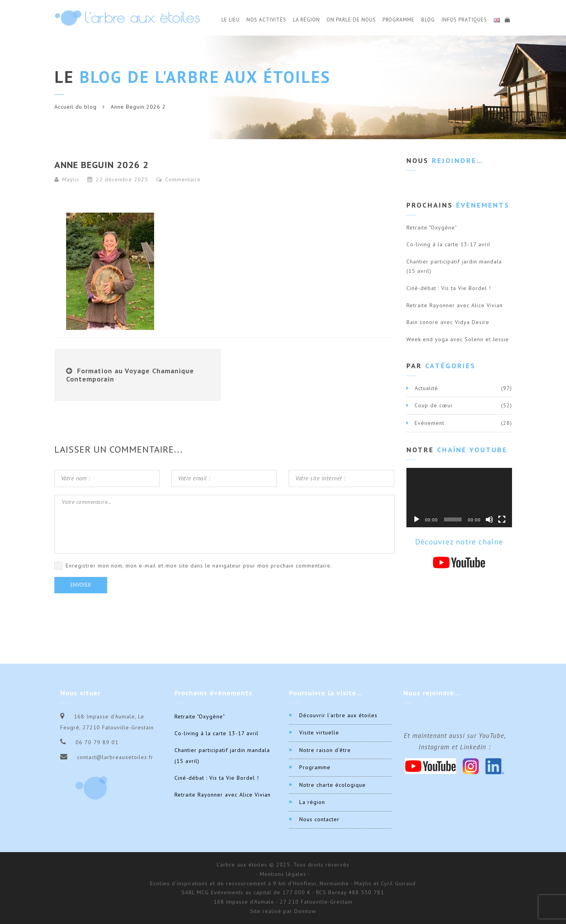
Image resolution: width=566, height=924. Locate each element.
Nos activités (266, 20)
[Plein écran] (502, 519)
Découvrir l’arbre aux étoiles (338, 715)
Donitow (305, 911)
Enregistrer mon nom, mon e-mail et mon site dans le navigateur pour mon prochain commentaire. (199, 566)
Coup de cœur (434, 405)
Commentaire (178, 179)
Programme (399, 20)
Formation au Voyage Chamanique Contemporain (130, 375)
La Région (306, 20)
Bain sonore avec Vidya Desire (448, 322)
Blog (428, 20)
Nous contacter (319, 819)
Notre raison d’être (325, 750)
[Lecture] (417, 519)
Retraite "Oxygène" (432, 227)
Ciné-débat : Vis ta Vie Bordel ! (449, 288)
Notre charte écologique (332, 785)
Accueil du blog (75, 107)
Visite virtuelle (319, 732)
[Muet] (489, 519)
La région (312, 802)
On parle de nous (351, 20)
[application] (459, 498)
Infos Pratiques (464, 20)
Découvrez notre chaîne (459, 542)
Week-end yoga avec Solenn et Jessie (458, 339)
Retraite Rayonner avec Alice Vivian (455, 305)
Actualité (426, 388)
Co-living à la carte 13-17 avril (448, 244)
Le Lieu (231, 20)
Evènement (429, 423)
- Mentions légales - (283, 874)
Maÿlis (71, 179)
